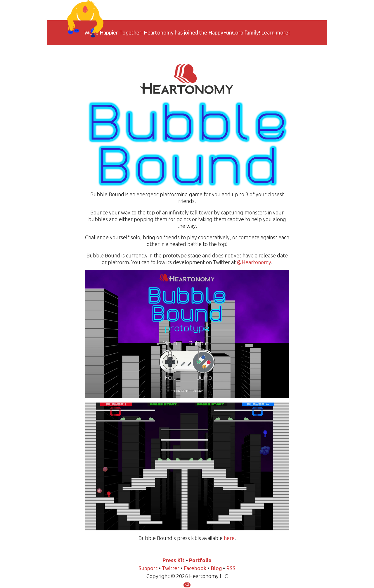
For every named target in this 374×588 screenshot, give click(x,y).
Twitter (171, 568)
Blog (216, 568)
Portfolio (200, 560)
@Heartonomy (254, 262)
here (229, 538)
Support (148, 568)
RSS (231, 568)
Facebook (195, 568)
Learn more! (275, 32)
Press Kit (174, 560)
